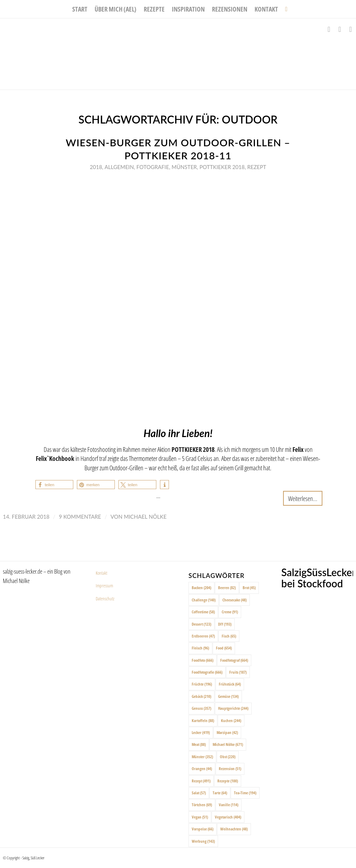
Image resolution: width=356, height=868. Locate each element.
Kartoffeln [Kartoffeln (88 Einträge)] (203, 720)
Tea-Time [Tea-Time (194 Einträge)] (245, 793)
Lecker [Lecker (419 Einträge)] (201, 732)
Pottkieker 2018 (222, 167)
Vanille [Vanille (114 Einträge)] (229, 805)
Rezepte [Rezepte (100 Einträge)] (228, 781)
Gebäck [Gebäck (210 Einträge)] (201, 696)
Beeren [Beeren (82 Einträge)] (227, 588)
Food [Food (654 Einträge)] (224, 648)
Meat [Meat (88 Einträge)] (199, 744)
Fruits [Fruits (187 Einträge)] (238, 672)
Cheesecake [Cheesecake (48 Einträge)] (235, 600)
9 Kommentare (80, 517)
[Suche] (285, 9)
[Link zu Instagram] (340, 29)
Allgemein (119, 167)
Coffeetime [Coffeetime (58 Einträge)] (203, 612)
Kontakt (101, 573)
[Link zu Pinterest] (351, 29)
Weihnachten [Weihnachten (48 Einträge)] (234, 829)
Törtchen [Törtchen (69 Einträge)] (202, 805)
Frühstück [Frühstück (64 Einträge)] (230, 684)
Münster (184, 167)
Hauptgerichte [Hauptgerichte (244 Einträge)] (233, 708)
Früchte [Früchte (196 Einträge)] (202, 684)
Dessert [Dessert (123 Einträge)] (201, 624)
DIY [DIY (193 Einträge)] (225, 624)
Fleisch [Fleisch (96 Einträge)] (200, 648)
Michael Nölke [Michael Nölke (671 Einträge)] (228, 744)
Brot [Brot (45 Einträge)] (249, 588)
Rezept (257, 167)
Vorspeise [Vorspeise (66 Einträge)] (203, 829)
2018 (96, 167)
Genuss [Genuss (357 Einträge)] (201, 708)
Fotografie (153, 167)
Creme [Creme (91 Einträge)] (230, 612)
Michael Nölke (145, 517)
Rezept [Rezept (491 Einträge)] (201, 781)
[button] (54, 485)
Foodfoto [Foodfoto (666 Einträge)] (203, 660)
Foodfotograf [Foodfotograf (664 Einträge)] (234, 660)
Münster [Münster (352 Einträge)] (202, 757)
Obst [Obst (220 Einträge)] (228, 757)
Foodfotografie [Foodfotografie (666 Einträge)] (207, 672)
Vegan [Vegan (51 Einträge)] (200, 817)
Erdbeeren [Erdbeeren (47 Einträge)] (203, 636)
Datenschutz (105, 599)
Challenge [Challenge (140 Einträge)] (204, 600)
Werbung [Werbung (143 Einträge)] (203, 841)
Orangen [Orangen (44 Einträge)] (202, 768)
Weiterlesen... (303, 498)
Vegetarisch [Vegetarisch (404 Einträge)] (228, 817)
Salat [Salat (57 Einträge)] (199, 793)
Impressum (104, 586)
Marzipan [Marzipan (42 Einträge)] (227, 732)
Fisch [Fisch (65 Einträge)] (229, 636)
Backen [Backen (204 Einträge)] (201, 588)
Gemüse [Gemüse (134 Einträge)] (228, 696)
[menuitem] (80, 9)
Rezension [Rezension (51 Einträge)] (230, 768)
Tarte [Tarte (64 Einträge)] (220, 793)
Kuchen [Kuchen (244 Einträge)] (231, 720)
